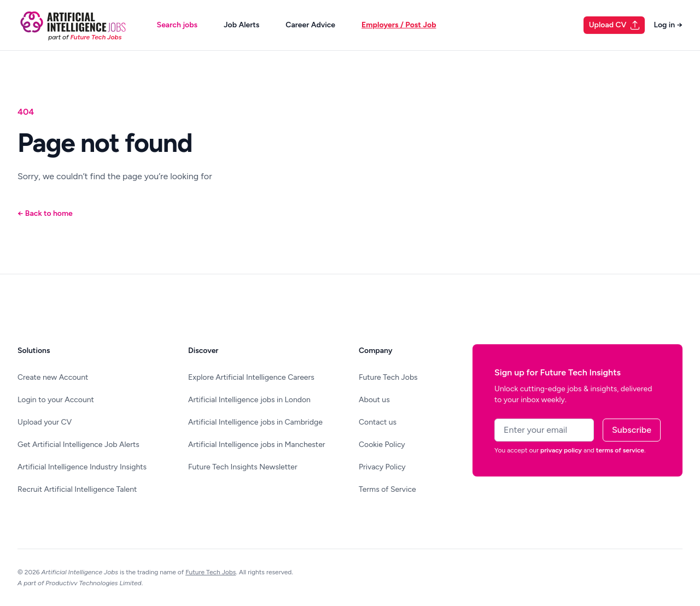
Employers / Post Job (399, 25)
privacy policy (561, 450)
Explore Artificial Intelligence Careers (251, 377)
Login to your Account (56, 400)
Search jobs (177, 25)
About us (374, 400)
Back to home (45, 213)
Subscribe (632, 430)
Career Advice (310, 25)
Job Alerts (241, 25)
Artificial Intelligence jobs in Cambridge (255, 422)
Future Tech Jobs (388, 377)
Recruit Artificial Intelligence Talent (77, 489)
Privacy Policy (382, 467)
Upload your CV (45, 422)
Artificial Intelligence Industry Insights (82, 467)
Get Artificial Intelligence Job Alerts (78, 445)
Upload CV (615, 25)
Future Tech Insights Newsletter (243, 467)
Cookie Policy (382, 445)
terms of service (620, 450)
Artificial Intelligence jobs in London (249, 400)
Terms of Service (387, 489)
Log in (668, 25)
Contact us (378, 422)
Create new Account (53, 377)
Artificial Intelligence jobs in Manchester (257, 445)
